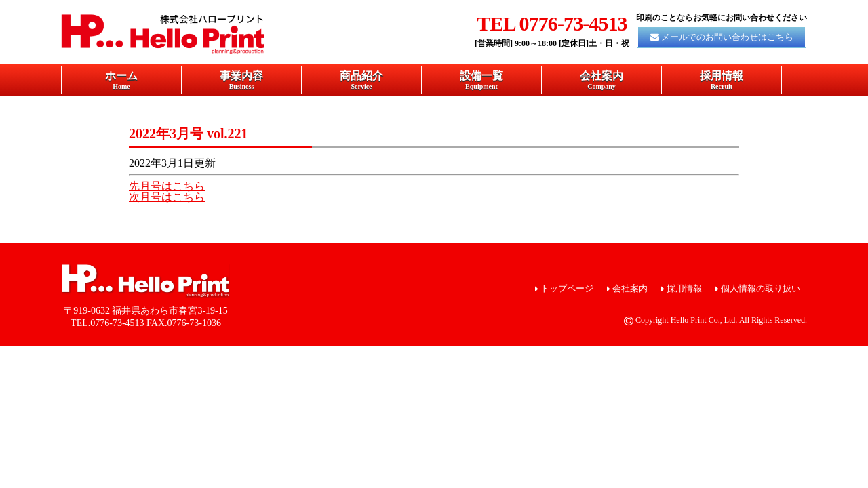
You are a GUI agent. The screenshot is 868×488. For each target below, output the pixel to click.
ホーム (121, 80)
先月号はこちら (167, 186)
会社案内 (601, 80)
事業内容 (241, 80)
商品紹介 (361, 80)
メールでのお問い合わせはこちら (727, 37)
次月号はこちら (167, 197)
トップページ (567, 288)
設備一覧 (481, 80)
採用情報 (722, 80)
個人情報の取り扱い (761, 288)
